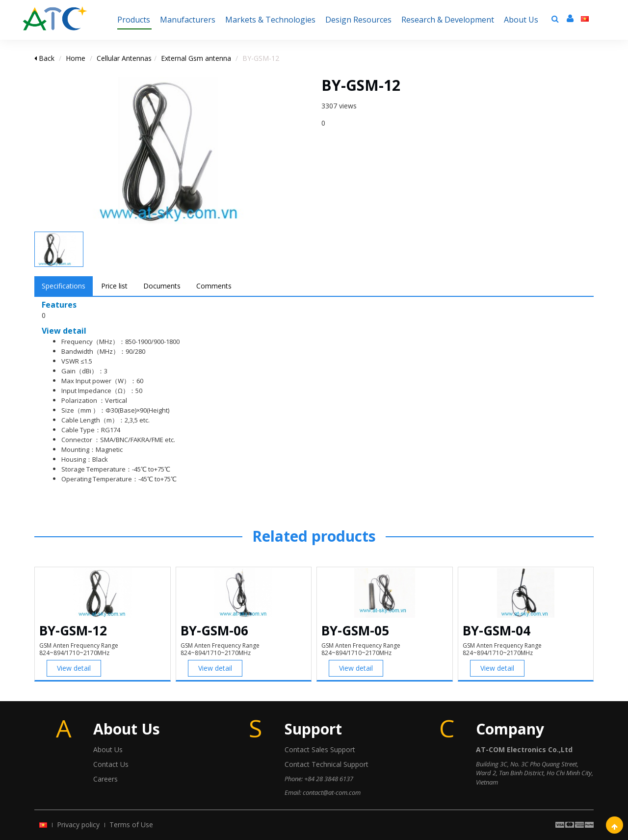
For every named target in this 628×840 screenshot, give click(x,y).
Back (44, 58)
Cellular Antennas (124, 58)
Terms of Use (131, 825)
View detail (74, 668)
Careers (105, 779)
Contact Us (111, 764)
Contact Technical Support (327, 764)
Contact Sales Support (320, 749)
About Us (108, 749)
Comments (214, 286)
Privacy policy (78, 825)
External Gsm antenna (196, 58)
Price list (114, 286)
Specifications (64, 286)
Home (76, 58)
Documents (162, 286)
